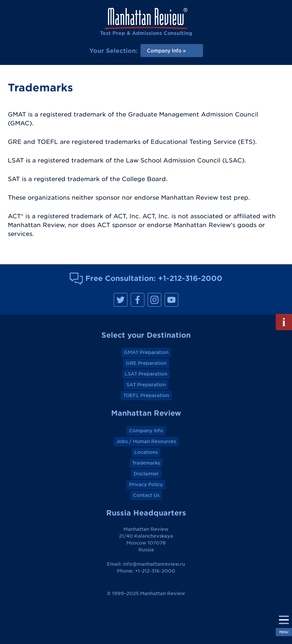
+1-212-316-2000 (190, 278)
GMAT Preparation (146, 352)
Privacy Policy (146, 484)
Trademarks (146, 463)
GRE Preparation (146, 363)
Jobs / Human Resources (146, 441)
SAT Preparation (146, 385)
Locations (146, 452)
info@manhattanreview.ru (154, 564)
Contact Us (146, 495)
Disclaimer (146, 474)
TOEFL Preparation (146, 395)
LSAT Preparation (146, 374)
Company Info (146, 431)
